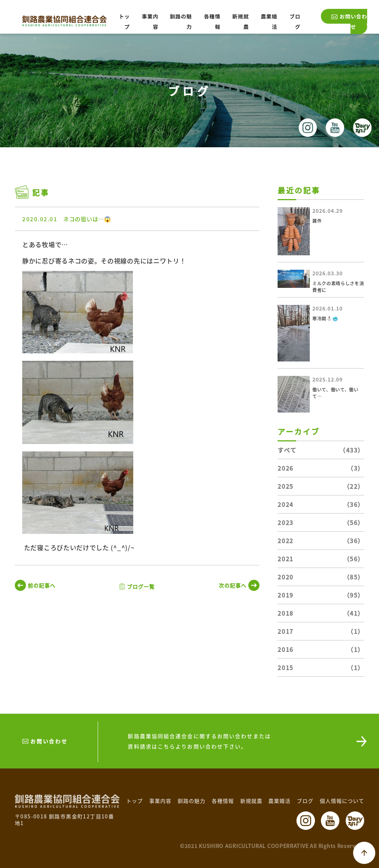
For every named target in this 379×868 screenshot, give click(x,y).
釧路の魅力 (192, 801)
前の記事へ (42, 585)
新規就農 (251, 801)
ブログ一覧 (141, 586)
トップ (135, 801)
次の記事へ (233, 585)
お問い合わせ (353, 21)
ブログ (305, 801)
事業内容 (160, 801)
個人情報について (342, 801)
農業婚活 (279, 801)
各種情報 (223, 801)
